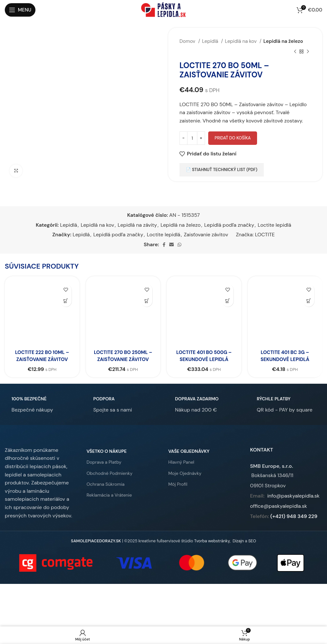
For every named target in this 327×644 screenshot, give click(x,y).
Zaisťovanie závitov (206, 235)
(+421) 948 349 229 (294, 523)
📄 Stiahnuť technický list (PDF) (222, 170)
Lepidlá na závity (137, 225)
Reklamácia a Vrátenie (109, 502)
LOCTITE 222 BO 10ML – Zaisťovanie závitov (42, 356)
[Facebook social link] (164, 245)
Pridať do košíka (233, 138)
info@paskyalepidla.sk (293, 503)
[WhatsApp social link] (179, 245)
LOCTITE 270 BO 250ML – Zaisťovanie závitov (123, 359)
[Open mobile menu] (20, 10)
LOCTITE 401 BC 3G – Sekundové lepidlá (285, 356)
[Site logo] (163, 9)
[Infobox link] (29, 412)
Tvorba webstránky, (212, 548)
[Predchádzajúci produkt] (295, 51)
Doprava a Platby (104, 469)
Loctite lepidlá (274, 225)
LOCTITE (265, 235)
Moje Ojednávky (185, 480)
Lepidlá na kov (241, 41)
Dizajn (238, 548)
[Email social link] (171, 245)
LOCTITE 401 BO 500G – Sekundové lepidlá (204, 356)
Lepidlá (211, 41)
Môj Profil (178, 491)
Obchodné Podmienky (110, 480)
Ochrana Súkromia (106, 491)
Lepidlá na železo (283, 41)
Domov (188, 41)
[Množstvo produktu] (192, 138)
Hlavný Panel (181, 469)
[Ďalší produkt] (308, 51)
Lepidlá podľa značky (229, 225)
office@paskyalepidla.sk (278, 513)
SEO (252, 548)
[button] (66, 301)
